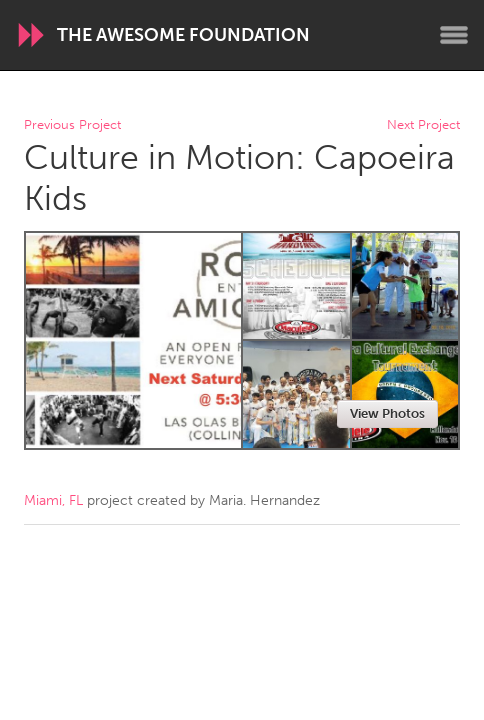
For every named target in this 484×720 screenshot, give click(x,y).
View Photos (387, 413)
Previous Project (72, 125)
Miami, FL (53, 500)
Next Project (423, 125)
